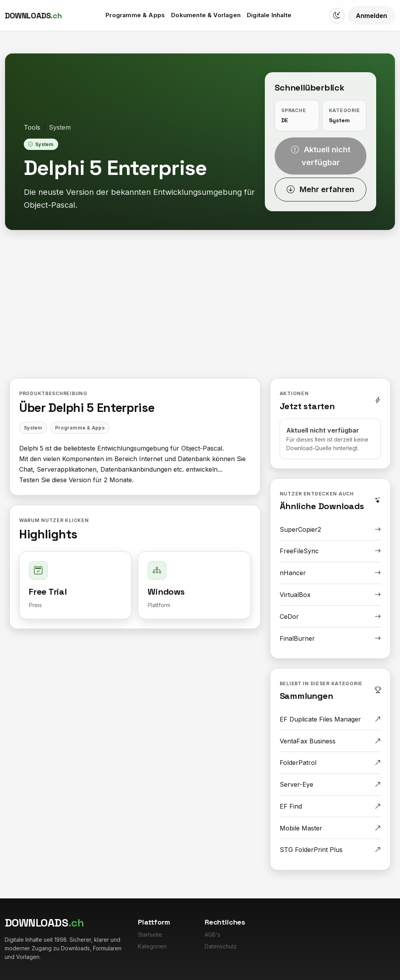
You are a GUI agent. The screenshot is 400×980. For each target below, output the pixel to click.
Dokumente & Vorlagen (206, 15)
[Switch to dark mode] (337, 16)
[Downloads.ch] (33, 16)
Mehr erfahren (321, 189)
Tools (32, 127)
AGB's (212, 935)
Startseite (150, 935)
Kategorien (152, 946)
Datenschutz (221, 946)
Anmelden (371, 16)
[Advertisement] (200, 310)
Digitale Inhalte (269, 15)
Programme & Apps (135, 15)
